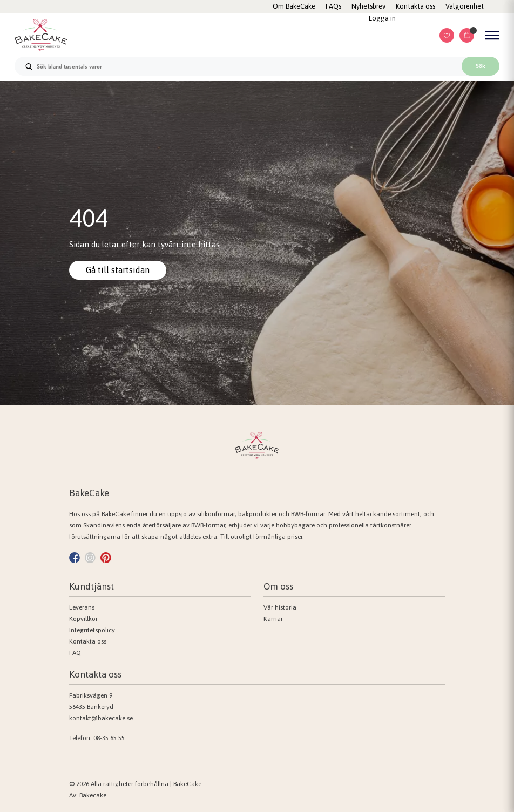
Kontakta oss (88, 641)
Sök (481, 66)
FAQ (75, 653)
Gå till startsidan (118, 270)
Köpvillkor (83, 619)
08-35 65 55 (109, 738)
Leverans (82, 607)
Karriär (273, 619)
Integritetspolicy (92, 630)
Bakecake (93, 795)
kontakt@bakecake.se (101, 718)
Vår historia (280, 607)
